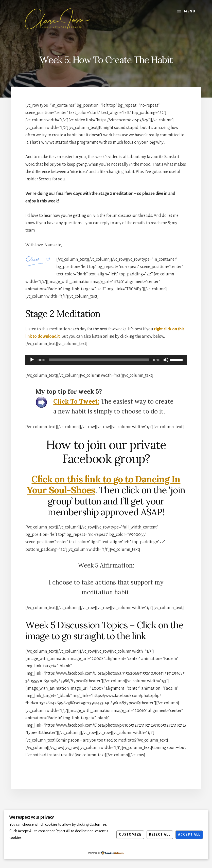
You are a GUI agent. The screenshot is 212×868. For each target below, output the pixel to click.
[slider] (99, 360)
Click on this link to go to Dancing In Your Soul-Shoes (103, 485)
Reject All (160, 835)
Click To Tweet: (76, 401)
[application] (106, 360)
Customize (130, 835)
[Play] (32, 360)
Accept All (189, 835)
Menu (190, 11)
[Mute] (166, 360)
